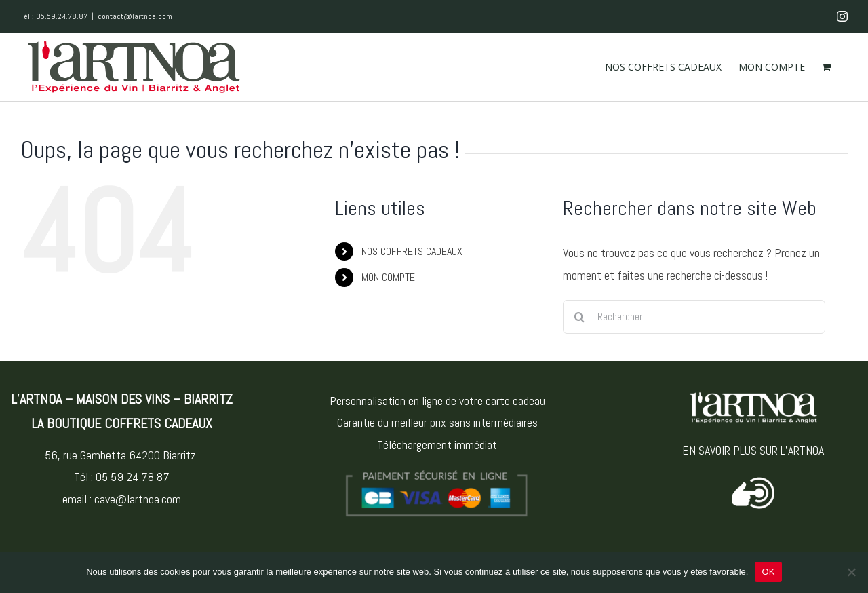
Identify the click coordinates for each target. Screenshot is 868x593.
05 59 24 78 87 (133, 477)
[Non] (851, 572)
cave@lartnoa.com (138, 499)
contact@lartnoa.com (135, 16)
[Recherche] (580, 317)
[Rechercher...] (694, 317)
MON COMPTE (388, 277)
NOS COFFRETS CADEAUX (412, 251)
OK (768, 572)
